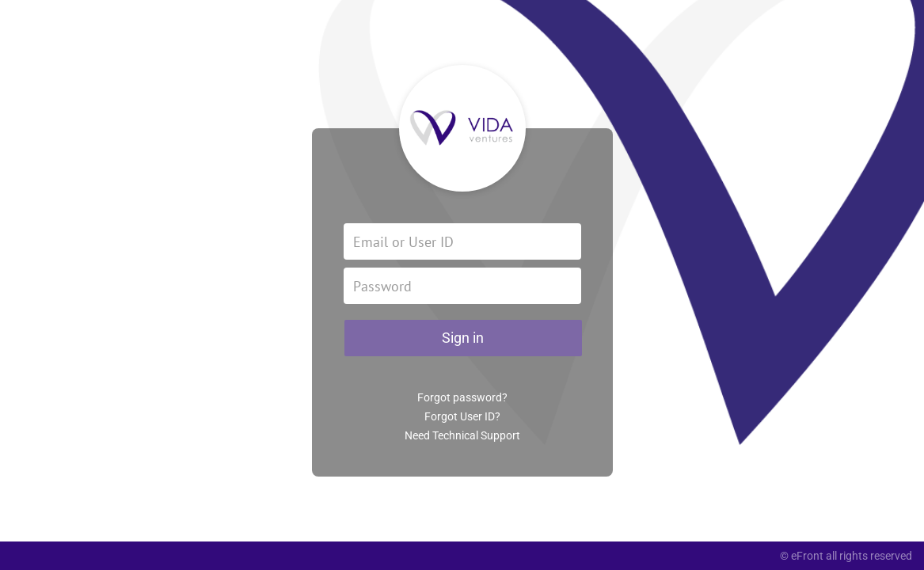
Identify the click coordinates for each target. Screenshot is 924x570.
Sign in (463, 338)
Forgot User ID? (462, 416)
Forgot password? (462, 397)
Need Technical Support (462, 435)
